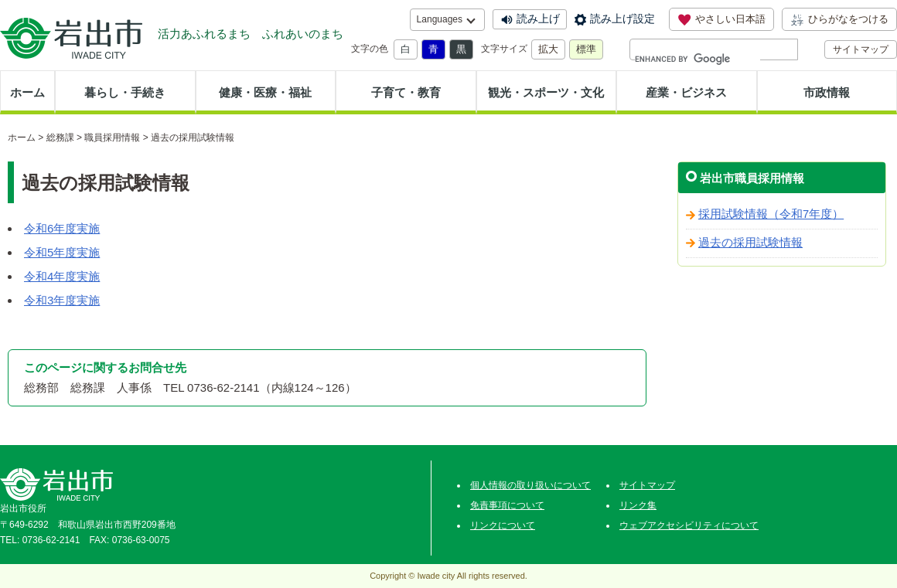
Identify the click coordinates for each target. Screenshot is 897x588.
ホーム (27, 92)
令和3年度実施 (62, 300)
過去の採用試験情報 (750, 243)
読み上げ (538, 19)
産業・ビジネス (686, 92)
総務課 (60, 138)
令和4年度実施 (62, 276)
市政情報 (827, 92)
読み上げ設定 (622, 19)
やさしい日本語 (721, 19)
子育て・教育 (406, 92)
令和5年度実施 (62, 252)
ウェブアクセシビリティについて (689, 525)
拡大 (548, 49)
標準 (586, 49)
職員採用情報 (112, 138)
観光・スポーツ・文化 (546, 92)
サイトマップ (861, 49)
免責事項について (507, 505)
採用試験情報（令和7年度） (771, 214)
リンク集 (638, 505)
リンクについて (503, 525)
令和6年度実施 (62, 228)
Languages (440, 19)
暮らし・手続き (125, 92)
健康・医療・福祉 (265, 92)
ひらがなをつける (839, 19)
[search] (697, 59)
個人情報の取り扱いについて (530, 485)
